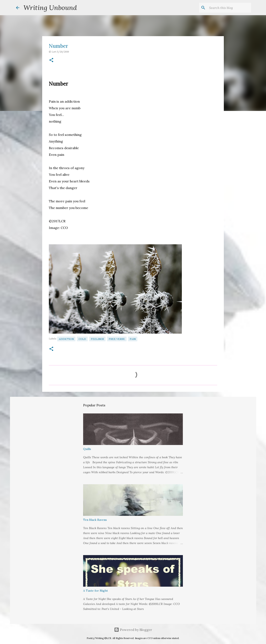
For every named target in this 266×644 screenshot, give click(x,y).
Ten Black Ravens (95, 520)
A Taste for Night (95, 591)
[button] (51, 60)
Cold (82, 339)
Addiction (66, 339)
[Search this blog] (229, 8)
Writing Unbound (50, 8)
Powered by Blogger (133, 630)
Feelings (97, 339)
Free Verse (117, 339)
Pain (133, 339)
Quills (87, 449)
